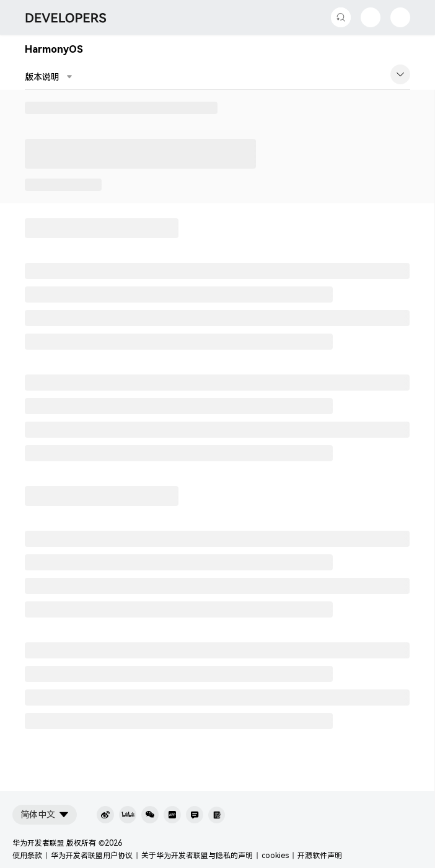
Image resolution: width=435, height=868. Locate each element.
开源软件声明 (320, 856)
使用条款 (27, 856)
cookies (275, 856)
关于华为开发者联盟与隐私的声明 (197, 856)
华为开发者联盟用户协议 (92, 856)
